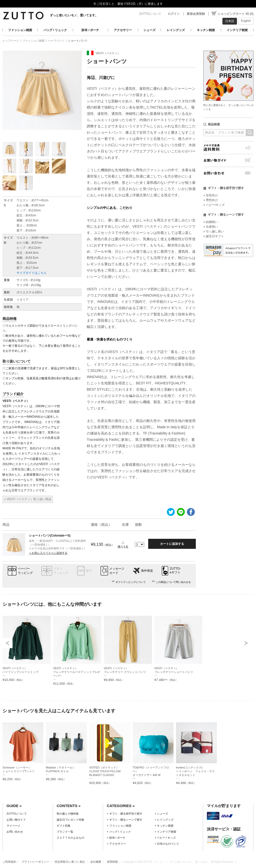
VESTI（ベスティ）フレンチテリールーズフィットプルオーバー (77, 672)
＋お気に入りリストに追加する (48, 553)
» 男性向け (211, 200)
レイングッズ (176, 30)
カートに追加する (172, 544)
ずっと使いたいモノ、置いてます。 (74, 15)
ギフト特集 (64, 826)
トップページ (11, 41)
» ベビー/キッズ (214, 205)
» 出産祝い (211, 227)
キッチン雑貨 (206, 30)
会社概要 (96, 862)
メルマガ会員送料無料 (228, 148)
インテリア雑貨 (237, 30)
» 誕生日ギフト (214, 236)
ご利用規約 (9, 862)
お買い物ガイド (228, 160)
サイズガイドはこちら (32, 273)
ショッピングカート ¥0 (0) (236, 14)
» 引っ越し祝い (214, 231)
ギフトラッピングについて (131, 582)
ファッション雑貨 (20, 30)
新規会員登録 (196, 14)
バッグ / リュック (55, 30)
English (246, 21)
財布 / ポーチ (90, 30)
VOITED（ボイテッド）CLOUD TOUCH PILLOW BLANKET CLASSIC (105, 771)
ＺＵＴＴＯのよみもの (70, 838)
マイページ (13, 826)
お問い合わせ (228, 173)
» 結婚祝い (211, 222)
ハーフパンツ (56, 41)
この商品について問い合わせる (173, 582)
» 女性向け (211, 195)
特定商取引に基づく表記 (70, 862)
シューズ (149, 30)
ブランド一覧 (65, 832)
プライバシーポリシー (35, 862)
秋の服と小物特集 (68, 814)
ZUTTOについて (150, 14)
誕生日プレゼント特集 (70, 820)
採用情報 (112, 862)
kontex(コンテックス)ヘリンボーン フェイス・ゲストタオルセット (195, 771)
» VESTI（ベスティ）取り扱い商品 (28, 499)
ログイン (174, 14)
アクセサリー (123, 30)
